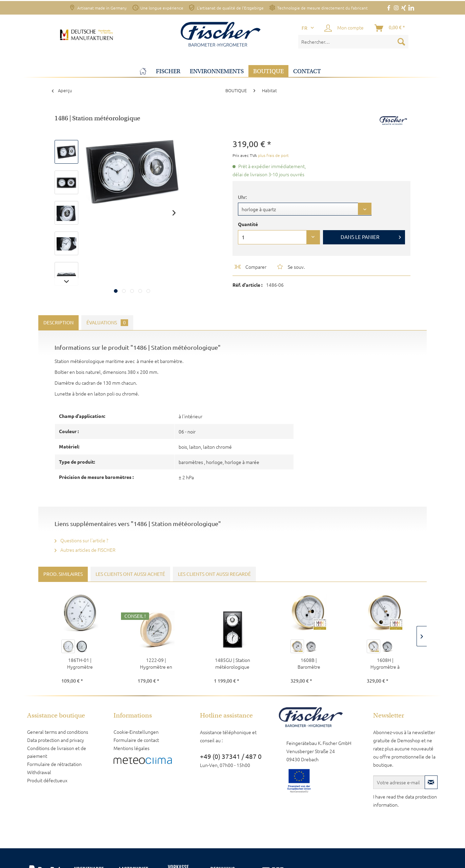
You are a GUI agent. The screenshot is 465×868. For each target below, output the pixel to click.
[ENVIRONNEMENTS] (217, 71)
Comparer (250, 267)
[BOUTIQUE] (268, 71)
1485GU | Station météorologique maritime (232, 663)
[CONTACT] (307, 71)
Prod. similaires (63, 574)
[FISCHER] (168, 71)
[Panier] (390, 28)
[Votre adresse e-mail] (399, 782)
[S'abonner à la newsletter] (431, 782)
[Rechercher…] (353, 42)
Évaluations (107, 323)
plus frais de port (273, 155)
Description (58, 323)
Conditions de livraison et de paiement (57, 752)
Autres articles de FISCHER (85, 550)
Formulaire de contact (136, 740)
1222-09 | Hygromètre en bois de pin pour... (156, 663)
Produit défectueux (47, 780)
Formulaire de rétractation (54, 764)
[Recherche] (401, 42)
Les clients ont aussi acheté (130, 574)
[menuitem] (353, 42)
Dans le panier (371, 236)
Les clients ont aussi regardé (214, 574)
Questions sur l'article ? (81, 540)
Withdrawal (39, 772)
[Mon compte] (344, 28)
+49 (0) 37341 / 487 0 (231, 756)
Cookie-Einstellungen (136, 732)
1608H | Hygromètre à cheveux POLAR (385, 663)
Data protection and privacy (56, 740)
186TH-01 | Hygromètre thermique (80, 663)
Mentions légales (132, 748)
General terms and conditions (58, 732)
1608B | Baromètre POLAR (309, 663)
